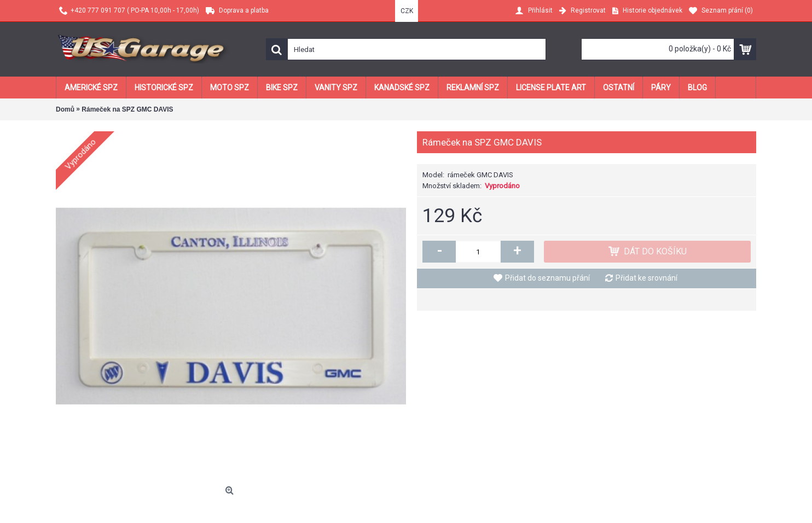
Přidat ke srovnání (646, 278)
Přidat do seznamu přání (547, 278)
